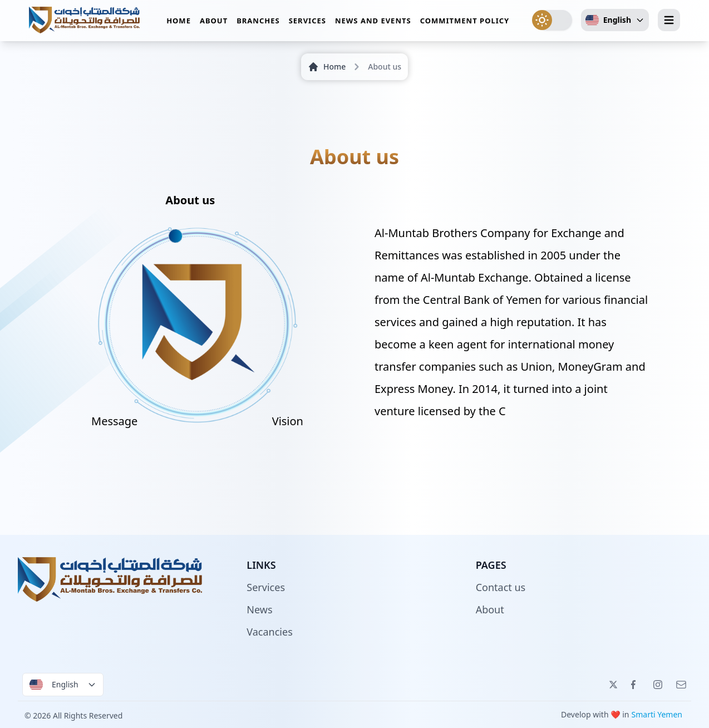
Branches (258, 22)
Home (179, 22)
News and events (373, 22)
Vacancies (269, 632)
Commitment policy (465, 22)
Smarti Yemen (657, 714)
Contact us (501, 587)
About (214, 22)
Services (307, 22)
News (259, 609)
